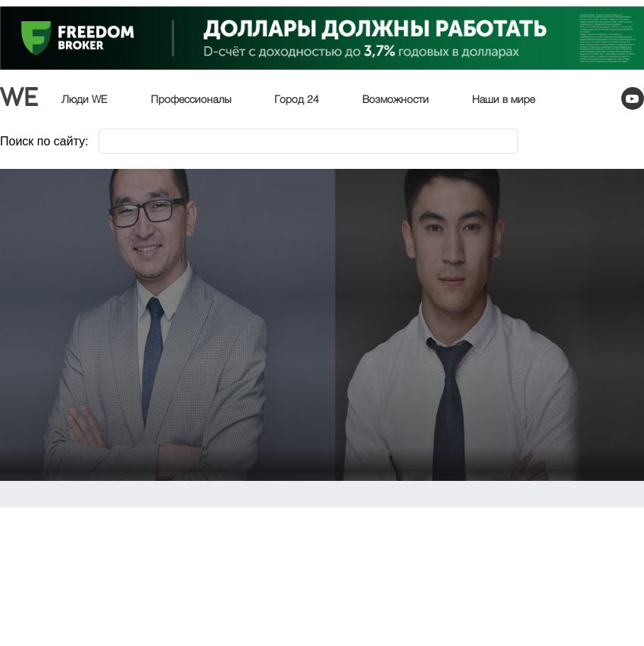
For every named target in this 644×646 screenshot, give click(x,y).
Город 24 (297, 100)
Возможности (395, 100)
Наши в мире (503, 100)
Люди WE (84, 100)
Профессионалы (191, 100)
